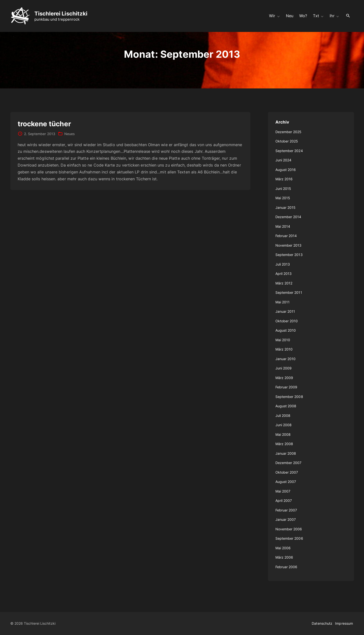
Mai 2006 (283, 548)
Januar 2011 (285, 311)
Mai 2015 (283, 198)
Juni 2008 (284, 425)
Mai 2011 (283, 302)
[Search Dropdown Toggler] (348, 16)
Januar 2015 (286, 207)
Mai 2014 (283, 226)
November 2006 (289, 529)
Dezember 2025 (289, 132)
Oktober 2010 (287, 321)
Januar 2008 (286, 453)
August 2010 (286, 330)
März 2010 (284, 349)
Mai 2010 (283, 340)
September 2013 (289, 255)
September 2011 (289, 292)
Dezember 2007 (289, 463)
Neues (69, 134)
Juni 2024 (283, 160)
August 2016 (286, 170)
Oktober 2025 (287, 141)
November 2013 (289, 245)
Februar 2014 (286, 236)
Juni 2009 (284, 368)
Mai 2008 (283, 434)
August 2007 (286, 482)
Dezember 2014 (288, 217)
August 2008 (286, 406)
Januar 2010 (286, 359)
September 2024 (289, 151)
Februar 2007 (286, 510)
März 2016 (284, 179)
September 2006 (289, 538)
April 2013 (284, 274)
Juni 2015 (283, 189)
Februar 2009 (286, 387)
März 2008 (284, 444)
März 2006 (284, 557)
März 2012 (284, 283)
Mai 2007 (283, 491)
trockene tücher (44, 124)
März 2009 (284, 378)
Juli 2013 (283, 264)
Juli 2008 (283, 416)
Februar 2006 (286, 567)
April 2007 (284, 501)
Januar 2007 (286, 519)
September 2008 (289, 397)
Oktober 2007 (287, 472)
